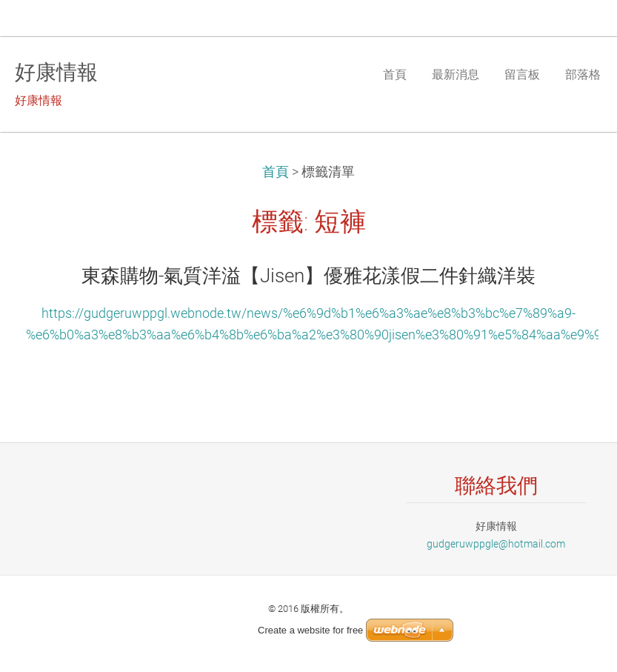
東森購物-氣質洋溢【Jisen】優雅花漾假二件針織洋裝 (308, 276)
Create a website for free (310, 630)
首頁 (276, 172)
